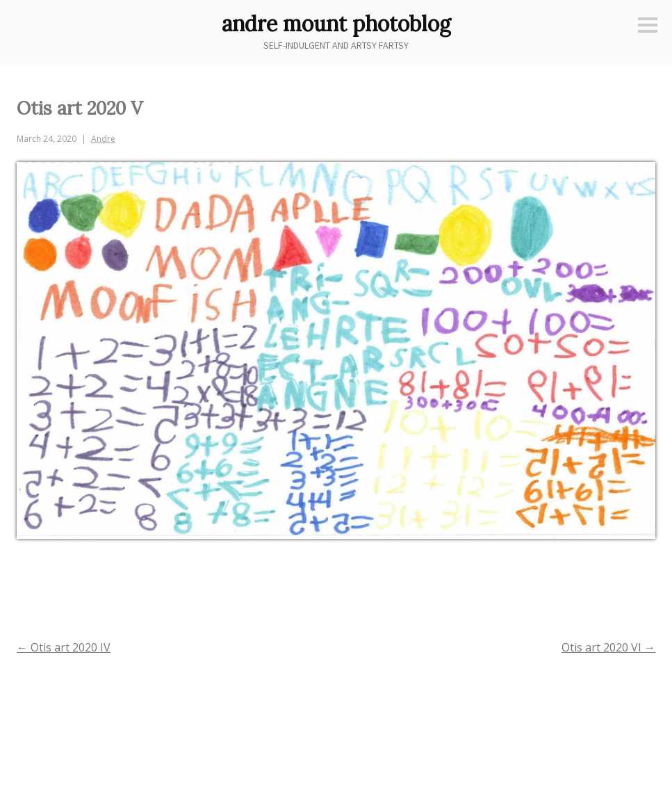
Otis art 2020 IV (64, 647)
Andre (103, 139)
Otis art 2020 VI (608, 647)
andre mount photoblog (336, 24)
